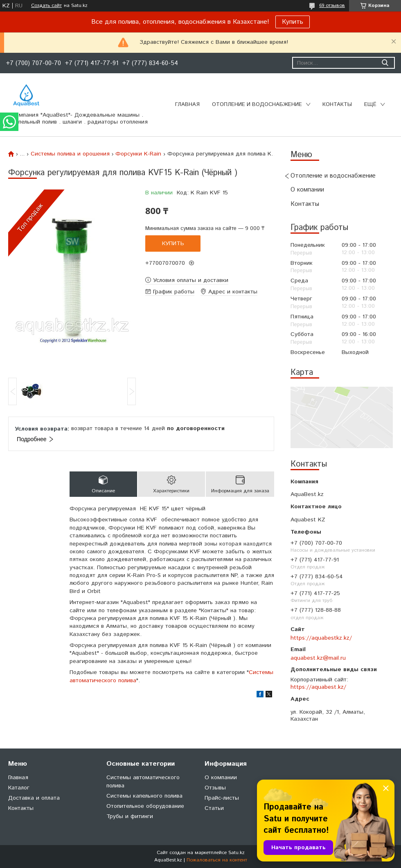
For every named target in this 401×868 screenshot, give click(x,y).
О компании (307, 190)
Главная (187, 105)
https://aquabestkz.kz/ (321, 638)
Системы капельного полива (144, 796)
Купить (293, 22)
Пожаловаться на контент (217, 860)
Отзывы (215, 788)
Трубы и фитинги (130, 816)
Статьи (214, 808)
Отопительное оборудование (145, 806)
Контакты (337, 105)
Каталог (19, 788)
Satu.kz (237, 853)
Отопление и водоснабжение (257, 105)
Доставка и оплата (34, 798)
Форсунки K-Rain (138, 154)
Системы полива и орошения (70, 154)
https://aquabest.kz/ (318, 687)
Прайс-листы (222, 798)
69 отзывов (332, 6)
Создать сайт (46, 6)
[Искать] (385, 63)
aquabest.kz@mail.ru (318, 658)
